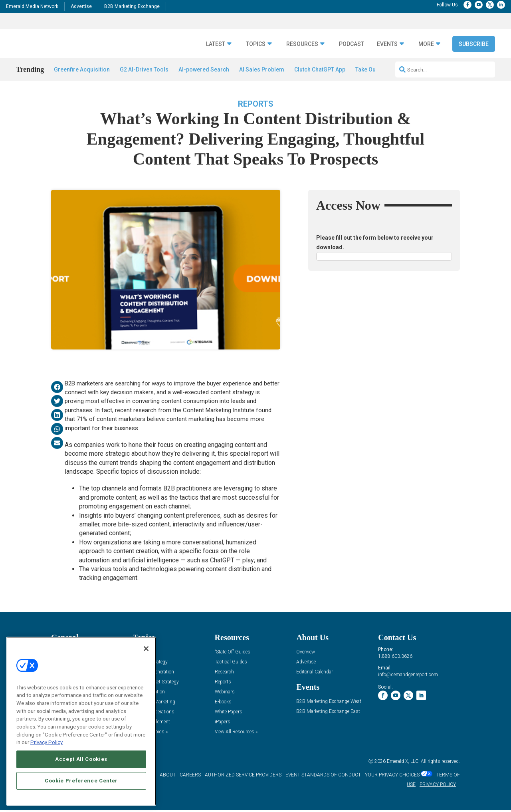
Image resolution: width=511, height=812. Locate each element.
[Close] (146, 649)
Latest (216, 44)
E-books (223, 704)
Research (224, 674)
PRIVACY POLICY (438, 787)
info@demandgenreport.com (408, 677)
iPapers (223, 724)
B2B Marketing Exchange (132, 6)
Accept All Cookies (81, 759)
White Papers (229, 714)
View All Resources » (236, 734)
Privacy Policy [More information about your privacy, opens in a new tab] (47, 742)
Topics (256, 44)
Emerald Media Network (32, 6)
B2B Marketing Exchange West (329, 704)
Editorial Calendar (315, 674)
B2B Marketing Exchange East (328, 714)
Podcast (352, 44)
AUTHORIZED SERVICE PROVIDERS (243, 777)
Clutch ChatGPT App (320, 69)
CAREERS (190, 777)
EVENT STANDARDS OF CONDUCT (323, 777)
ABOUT (168, 777)
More (426, 44)
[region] (81, 721)
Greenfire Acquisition (82, 69)
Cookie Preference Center (81, 781)
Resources (302, 44)
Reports (256, 106)
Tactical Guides (231, 664)
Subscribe (474, 44)
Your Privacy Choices (392, 777)
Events (387, 44)
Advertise (81, 6)
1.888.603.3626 (395, 658)
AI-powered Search (204, 69)
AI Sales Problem (262, 69)
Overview (306, 654)
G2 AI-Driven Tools (144, 69)
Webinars (225, 694)
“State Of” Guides (233, 654)
